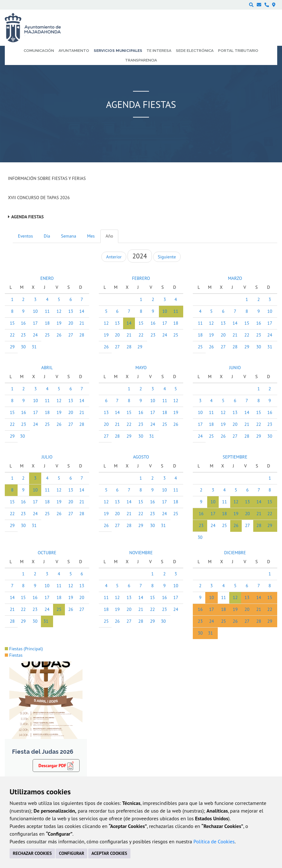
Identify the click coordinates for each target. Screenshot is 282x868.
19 (59, 323)
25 (47, 335)
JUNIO (235, 368)
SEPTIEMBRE (235, 457)
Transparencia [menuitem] (141, 60)
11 (47, 311)
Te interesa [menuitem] (159, 51)
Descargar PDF (56, 765)
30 (23, 347)
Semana (69, 236)
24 (35, 335)
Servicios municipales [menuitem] (118, 51)
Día (47, 236)
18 (47, 323)
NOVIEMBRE (141, 553)
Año (109, 236)
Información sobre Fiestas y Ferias (47, 178)
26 (59, 335)
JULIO (47, 457)
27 (70, 335)
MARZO (235, 278)
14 (82, 311)
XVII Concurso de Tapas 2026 (39, 198)
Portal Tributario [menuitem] (238, 51)
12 (59, 311)
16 (23, 323)
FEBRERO (141, 278)
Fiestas (14, 655)
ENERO (47, 278)
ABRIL (47, 368)
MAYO (141, 368)
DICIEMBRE (235, 553)
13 (70, 311)
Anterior (114, 257)
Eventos (25, 236)
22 (12, 335)
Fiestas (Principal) (24, 649)
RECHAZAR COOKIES (32, 853)
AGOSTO (141, 457)
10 (35, 311)
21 (82, 323)
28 (82, 335)
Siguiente (167, 257)
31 (34, 347)
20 (70, 323)
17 (35, 323)
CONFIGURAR (71, 853)
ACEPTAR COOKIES (109, 853)
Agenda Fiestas (27, 217)
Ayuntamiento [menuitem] (74, 51)
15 (12, 323)
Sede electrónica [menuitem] (195, 51)
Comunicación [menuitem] (39, 51)
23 (23, 335)
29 (12, 347)
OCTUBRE (47, 553)
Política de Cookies (214, 841)
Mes (91, 236)
